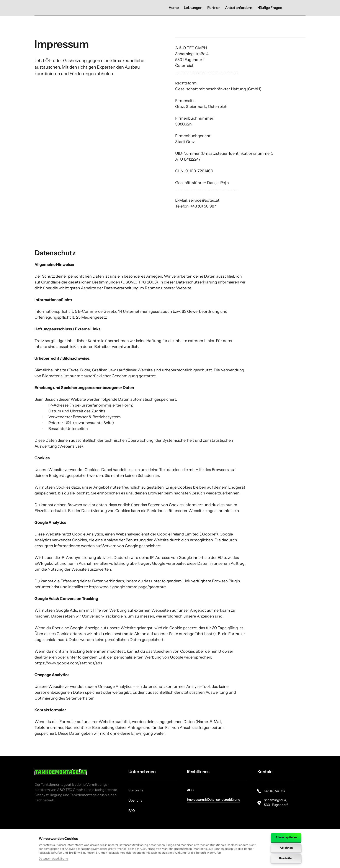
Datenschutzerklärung (53, 858)
